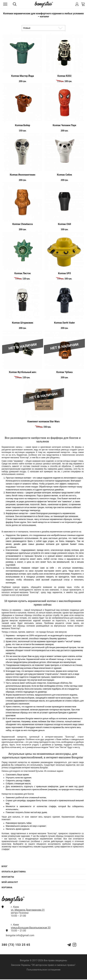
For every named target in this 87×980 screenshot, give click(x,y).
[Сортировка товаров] (43, 28)
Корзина (7, 887)
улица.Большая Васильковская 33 (31, 928)
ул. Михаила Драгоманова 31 (28, 910)
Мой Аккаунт (10, 882)
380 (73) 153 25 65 (16, 945)
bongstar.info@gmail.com (20, 935)
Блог (5, 866)
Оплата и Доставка (14, 872)
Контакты (8, 877)
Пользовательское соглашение (43, 970)
